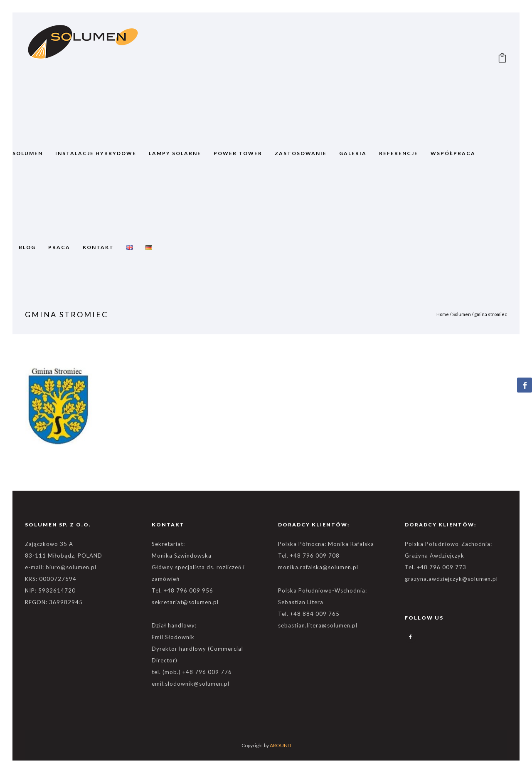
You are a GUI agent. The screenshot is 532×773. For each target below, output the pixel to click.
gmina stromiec (491, 314)
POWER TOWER (238, 153)
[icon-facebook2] (411, 637)
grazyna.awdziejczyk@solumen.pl (451, 579)
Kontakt (98, 247)
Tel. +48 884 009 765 (309, 614)
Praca (59, 247)
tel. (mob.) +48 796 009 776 (192, 672)
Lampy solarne (175, 153)
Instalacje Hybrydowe (96, 153)
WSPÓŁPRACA (453, 153)
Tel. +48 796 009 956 (182, 590)
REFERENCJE (399, 153)
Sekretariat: (168, 544)
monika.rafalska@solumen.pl (318, 567)
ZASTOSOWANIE (301, 153)
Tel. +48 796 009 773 (436, 567)
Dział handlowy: (174, 625)
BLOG (27, 247)
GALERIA (353, 153)
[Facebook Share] (525, 385)
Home (443, 314)
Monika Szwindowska (182, 556)
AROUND (280, 745)
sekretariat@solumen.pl (185, 602)
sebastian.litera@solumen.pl (318, 625)
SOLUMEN (28, 153)
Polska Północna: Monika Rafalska (326, 544)
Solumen (462, 314)
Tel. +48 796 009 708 (309, 556)
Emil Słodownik (173, 637)
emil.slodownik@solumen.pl (191, 684)
